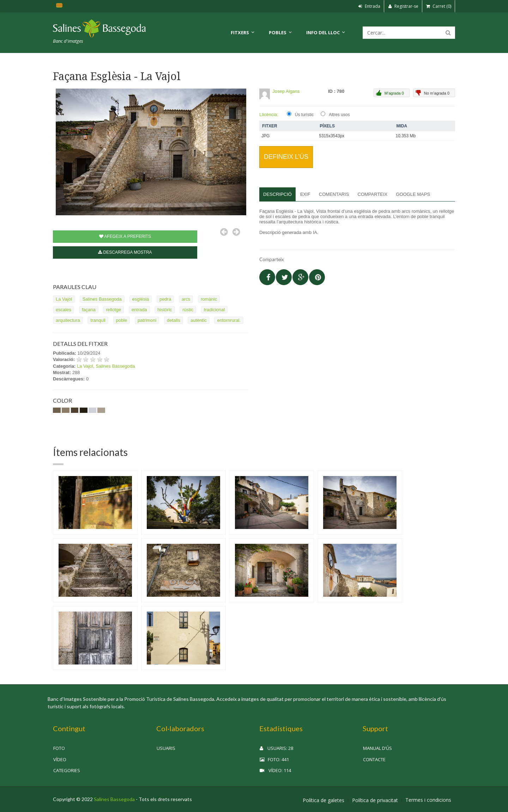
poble (122, 320)
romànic (209, 299)
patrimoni (147, 320)
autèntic (199, 320)
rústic (188, 310)
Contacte (374, 759)
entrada (139, 310)
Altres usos (339, 115)
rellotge (113, 310)
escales (64, 310)
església (141, 299)
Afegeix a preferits (125, 236)
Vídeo (60, 759)
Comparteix (373, 194)
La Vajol (64, 299)
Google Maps (413, 194)
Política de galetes (323, 800)
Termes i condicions (428, 800)
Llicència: (269, 115)
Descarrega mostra (125, 252)
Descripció (277, 194)
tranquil (98, 320)
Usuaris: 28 (276, 748)
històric (165, 310)
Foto (59, 748)
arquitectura (68, 320)
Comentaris (334, 194)
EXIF (305, 194)
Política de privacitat (375, 800)
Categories (67, 770)
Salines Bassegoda (102, 299)
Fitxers (240, 32)
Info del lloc (323, 32)
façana (89, 310)
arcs (186, 299)
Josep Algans (286, 91)
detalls (174, 320)
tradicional (214, 310)
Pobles (278, 32)
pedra (165, 299)
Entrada (369, 6)
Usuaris (166, 748)
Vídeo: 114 (275, 770)
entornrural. (229, 320)
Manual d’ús (377, 748)
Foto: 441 (274, 759)
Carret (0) (439, 6)
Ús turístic (304, 115)
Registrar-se (403, 6)
